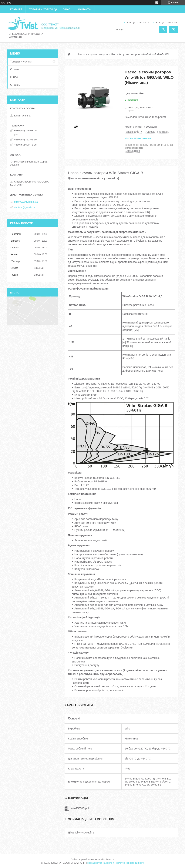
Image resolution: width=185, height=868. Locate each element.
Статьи (15, 69)
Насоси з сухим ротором (93, 54)
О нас (67, 9)
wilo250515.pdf (80, 808)
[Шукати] (163, 30)
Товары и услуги (41, 9)
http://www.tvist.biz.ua (26, 202)
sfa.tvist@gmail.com (25, 207)
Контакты (84, 9)
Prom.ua (110, 860)
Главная (16, 9)
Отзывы (15, 85)
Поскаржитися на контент (101, 863)
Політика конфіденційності (130, 863)
